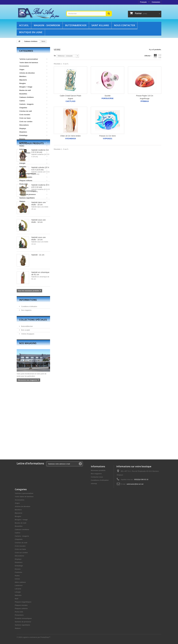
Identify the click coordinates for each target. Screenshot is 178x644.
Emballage (33, 135)
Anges (33, 69)
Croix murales (33, 115)
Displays (33, 128)
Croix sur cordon (33, 122)
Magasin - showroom (47, 25)
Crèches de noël (33, 111)
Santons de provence (33, 194)
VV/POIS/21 (107, 139)
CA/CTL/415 (71, 101)
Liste (160, 56)
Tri (55, 56)
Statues (33, 201)
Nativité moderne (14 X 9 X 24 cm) (40, 218)
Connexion (156, 2)
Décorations (33, 125)
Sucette (107, 96)
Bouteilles (33, 94)
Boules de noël (33, 90)
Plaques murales (33, 177)
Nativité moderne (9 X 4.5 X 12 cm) (40, 253)
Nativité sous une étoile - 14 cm (39, 288)
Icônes (33, 149)
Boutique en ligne (31, 32)
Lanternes (33, 156)
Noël (33, 170)
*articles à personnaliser (33, 59)
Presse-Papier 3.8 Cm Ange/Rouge (145, 97)
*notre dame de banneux (33, 63)
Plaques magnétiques (33, 174)
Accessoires (33, 66)
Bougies (33, 83)
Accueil (24, 25)
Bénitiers (33, 76)
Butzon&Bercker (76, 25)
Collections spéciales (33, 387)
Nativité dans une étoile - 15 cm (39, 271)
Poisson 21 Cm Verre (108, 136)
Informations (28, 367)
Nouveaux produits (31, 211)
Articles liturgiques (28, 401)
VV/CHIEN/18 (70, 139)
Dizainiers (33, 132)
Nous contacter (124, 25)
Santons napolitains (33, 198)
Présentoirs (24, 187)
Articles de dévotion (33, 73)
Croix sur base (33, 118)
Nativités (33, 167)
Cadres (33, 101)
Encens (33, 139)
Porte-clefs (33, 184)
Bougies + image (33, 87)
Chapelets (33, 108)
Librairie (33, 160)
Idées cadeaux (33, 153)
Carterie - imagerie (33, 104)
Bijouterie (33, 80)
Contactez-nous (97, 477)
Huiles (33, 146)
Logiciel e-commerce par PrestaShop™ (36, 637)
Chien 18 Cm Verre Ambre (70, 136)
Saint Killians (100, 25)
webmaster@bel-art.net (135, 484)
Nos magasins (26, 377)
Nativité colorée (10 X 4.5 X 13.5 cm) (40, 236)
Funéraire (33, 142)
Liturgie (33, 163)
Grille (155, 56)
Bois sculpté (25, 397)
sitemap (94, 484)
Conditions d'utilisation (29, 374)
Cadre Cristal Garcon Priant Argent (70, 97)
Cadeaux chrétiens (33, 97)
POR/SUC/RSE (108, 98)
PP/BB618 (145, 101)
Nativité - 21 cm (38, 322)
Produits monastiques (33, 191)
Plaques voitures (33, 181)
